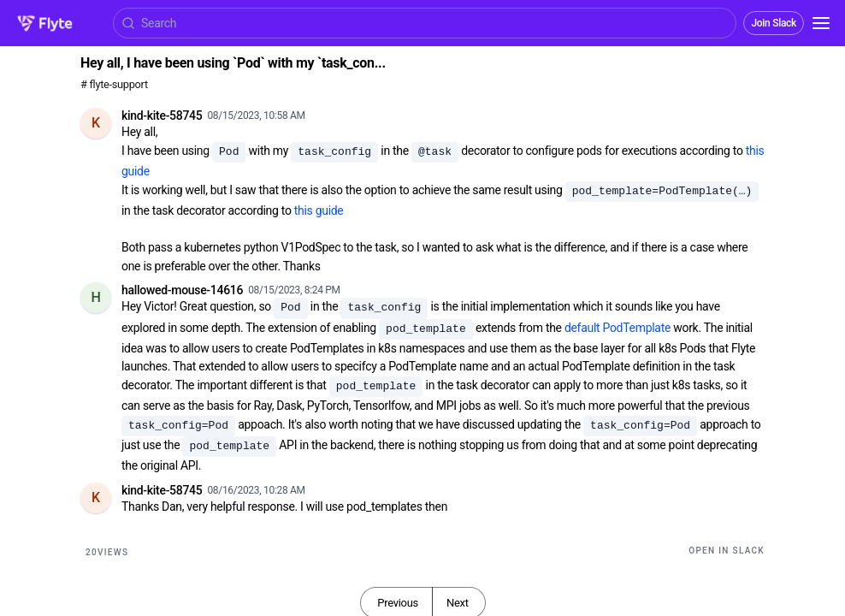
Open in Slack (727, 551)
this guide (319, 210)
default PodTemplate (617, 328)
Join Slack (774, 23)
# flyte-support (114, 84)
